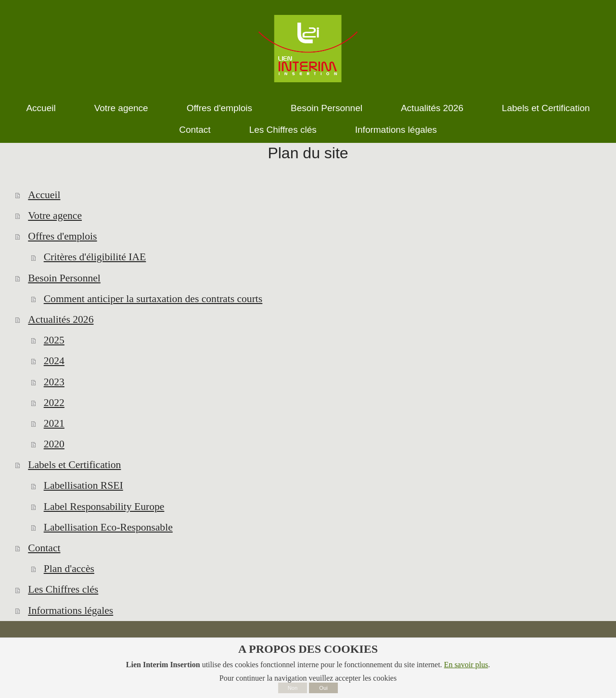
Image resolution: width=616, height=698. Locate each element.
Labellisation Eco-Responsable (108, 527)
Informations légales (71, 610)
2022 (54, 403)
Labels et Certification (74, 465)
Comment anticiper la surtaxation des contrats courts (153, 299)
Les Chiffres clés (63, 589)
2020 (54, 444)
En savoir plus (466, 665)
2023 (54, 382)
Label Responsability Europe (104, 507)
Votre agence (55, 216)
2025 (54, 340)
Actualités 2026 (61, 319)
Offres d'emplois (62, 236)
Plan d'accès (69, 569)
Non (293, 688)
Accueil (44, 195)
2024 (54, 361)
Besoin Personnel (64, 278)
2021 (54, 423)
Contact (44, 548)
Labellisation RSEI (83, 485)
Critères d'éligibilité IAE (95, 257)
